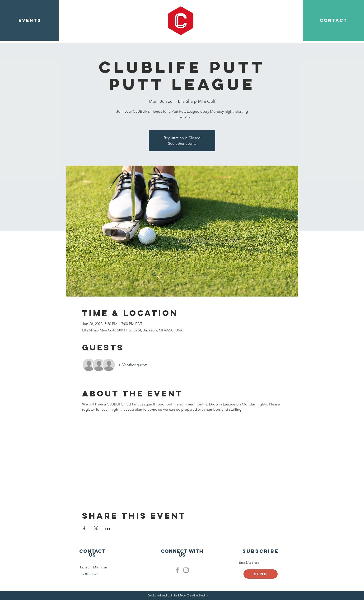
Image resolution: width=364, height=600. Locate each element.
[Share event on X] (96, 528)
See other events (182, 143)
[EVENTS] (30, 20)
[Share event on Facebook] (84, 528)
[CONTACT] (334, 20)
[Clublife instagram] (186, 570)
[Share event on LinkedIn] (108, 528)
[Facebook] (177, 570)
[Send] (261, 574)
